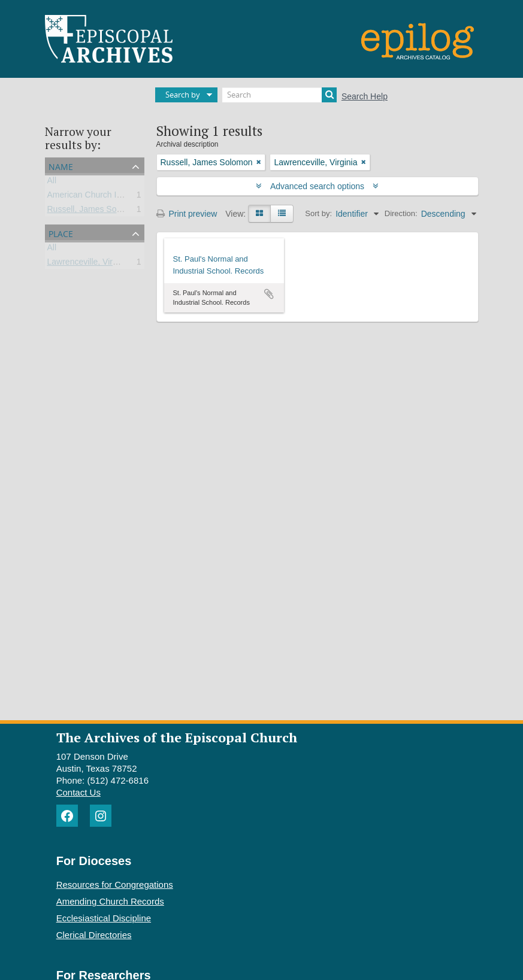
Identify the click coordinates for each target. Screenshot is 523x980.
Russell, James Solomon (93, 211)
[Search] (279, 95)
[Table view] (282, 214)
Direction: (401, 213)
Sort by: (318, 213)
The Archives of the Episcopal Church (177, 737)
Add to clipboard (269, 294)
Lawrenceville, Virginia (89, 264)
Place (61, 233)
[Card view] (259, 214)
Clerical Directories (94, 935)
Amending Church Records (110, 901)
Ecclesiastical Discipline (104, 918)
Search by (183, 95)
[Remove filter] (259, 162)
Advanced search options (317, 186)
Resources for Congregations (115, 885)
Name (61, 166)
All (52, 183)
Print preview (187, 214)
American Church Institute (96, 197)
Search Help (365, 96)
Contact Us (78, 792)
